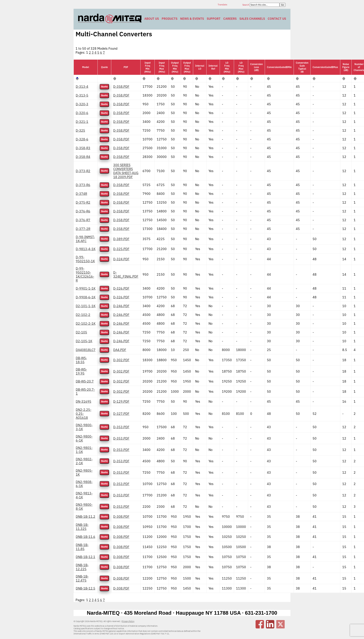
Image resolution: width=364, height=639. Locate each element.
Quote (104, 87)
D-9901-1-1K (86, 288)
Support (214, 19)
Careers (230, 19)
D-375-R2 (83, 202)
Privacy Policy (128, 621)
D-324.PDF (121, 259)
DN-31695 (84, 401)
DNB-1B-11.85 (82, 547)
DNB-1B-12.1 (86, 557)
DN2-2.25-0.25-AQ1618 (84, 414)
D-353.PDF (121, 427)
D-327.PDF (121, 414)
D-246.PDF (121, 306)
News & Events (192, 19)
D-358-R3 (83, 148)
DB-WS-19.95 (81, 371)
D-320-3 (82, 104)
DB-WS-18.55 (81, 360)
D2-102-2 (83, 315)
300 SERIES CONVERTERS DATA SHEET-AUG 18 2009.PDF (126, 171)
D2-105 (81, 332)
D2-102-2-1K (86, 323)
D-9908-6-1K (86, 297)
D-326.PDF (121, 288)
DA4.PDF (120, 350)
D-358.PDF (121, 87)
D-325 (80, 130)
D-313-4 (82, 87)
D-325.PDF (121, 249)
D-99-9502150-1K (85, 259)
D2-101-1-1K (86, 306)
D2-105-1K (84, 341)
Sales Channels (252, 19)
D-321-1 (82, 122)
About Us (152, 19)
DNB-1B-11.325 (82, 527)
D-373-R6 (83, 185)
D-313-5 (82, 95)
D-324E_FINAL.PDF (126, 274)
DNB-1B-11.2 (86, 517)
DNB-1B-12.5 (86, 588)
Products (170, 19)
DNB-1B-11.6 (86, 537)
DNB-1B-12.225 (82, 567)
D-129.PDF (121, 401)
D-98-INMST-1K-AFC (85, 239)
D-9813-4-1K (86, 249)
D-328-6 (82, 139)
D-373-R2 (83, 171)
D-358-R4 (83, 157)
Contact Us (277, 19)
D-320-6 (82, 113)
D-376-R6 (83, 211)
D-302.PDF (121, 360)
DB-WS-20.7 (85, 381)
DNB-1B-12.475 (82, 578)
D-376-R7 (83, 220)
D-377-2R (83, 229)
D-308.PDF (121, 517)
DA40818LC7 (86, 350)
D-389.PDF (121, 239)
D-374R (81, 194)
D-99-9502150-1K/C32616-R (85, 274)
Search (246, 5)
